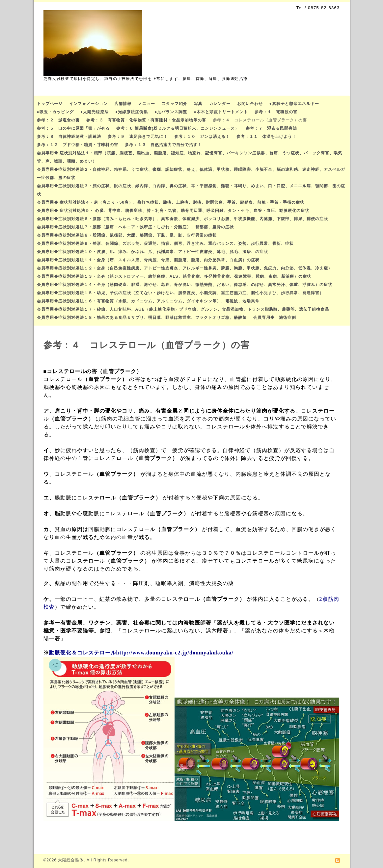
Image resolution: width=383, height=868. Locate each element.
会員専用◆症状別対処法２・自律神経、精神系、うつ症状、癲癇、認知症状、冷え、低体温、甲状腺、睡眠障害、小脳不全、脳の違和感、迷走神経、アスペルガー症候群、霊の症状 (191, 174)
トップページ (50, 104)
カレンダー (220, 104)
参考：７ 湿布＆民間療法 (271, 128)
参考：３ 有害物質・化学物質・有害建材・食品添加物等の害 (146, 120)
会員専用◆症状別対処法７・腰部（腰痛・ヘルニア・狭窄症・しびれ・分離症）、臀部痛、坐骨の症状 (135, 227)
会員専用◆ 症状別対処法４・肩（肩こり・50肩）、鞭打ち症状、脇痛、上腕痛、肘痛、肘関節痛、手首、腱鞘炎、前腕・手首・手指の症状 (171, 202)
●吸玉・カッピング (55, 112)
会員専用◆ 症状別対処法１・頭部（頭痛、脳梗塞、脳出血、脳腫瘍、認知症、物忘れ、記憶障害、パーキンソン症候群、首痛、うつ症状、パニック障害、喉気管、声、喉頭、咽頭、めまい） (190, 157)
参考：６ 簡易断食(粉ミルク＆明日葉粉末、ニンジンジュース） (178, 128)
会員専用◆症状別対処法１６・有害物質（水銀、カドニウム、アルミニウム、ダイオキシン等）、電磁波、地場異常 (148, 301)
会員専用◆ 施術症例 (275, 318)
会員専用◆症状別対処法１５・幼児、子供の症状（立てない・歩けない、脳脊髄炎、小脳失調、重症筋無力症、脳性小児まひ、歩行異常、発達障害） (180, 293)
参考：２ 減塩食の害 (58, 120)
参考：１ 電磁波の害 (276, 112)
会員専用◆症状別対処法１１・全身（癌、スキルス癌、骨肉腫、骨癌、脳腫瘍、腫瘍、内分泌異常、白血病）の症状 (148, 260)
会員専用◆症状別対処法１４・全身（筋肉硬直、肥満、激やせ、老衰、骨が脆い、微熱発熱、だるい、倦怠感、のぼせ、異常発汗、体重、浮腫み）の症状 (185, 285)
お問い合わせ (250, 104)
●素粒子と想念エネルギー (294, 104)
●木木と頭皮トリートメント (221, 112)
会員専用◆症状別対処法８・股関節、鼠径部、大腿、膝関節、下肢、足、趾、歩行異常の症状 (127, 235)
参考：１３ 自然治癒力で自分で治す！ (163, 145)
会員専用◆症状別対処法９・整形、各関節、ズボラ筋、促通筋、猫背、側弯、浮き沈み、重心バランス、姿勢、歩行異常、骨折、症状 (165, 243)
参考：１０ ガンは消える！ (202, 137)
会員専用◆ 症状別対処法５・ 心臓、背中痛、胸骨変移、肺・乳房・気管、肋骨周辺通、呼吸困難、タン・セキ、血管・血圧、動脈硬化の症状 (173, 211)
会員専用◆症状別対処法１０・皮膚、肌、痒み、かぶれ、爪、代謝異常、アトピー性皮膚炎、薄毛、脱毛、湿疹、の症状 (152, 252)
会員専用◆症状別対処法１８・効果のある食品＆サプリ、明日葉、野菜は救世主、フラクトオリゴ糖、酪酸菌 (142, 318)
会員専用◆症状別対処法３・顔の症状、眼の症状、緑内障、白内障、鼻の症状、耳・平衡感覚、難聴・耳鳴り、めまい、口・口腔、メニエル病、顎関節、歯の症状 (191, 190)
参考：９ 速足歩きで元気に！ (138, 137)
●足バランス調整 (171, 112)
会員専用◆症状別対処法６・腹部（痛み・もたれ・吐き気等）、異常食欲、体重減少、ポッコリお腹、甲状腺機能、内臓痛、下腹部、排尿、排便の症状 (182, 219)
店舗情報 (123, 104)
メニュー (147, 104)
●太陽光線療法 (95, 112)
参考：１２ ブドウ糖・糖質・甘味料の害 (78, 145)
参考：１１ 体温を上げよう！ (266, 137)
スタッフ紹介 (175, 104)
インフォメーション (88, 104)
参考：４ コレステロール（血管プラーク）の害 (260, 120)
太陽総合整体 (71, 860)
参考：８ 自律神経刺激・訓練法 (69, 137)
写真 (198, 104)
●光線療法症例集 (132, 112)
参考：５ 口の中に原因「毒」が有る (73, 128)
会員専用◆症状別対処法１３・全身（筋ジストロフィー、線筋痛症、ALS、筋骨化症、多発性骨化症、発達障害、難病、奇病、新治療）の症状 (174, 276)
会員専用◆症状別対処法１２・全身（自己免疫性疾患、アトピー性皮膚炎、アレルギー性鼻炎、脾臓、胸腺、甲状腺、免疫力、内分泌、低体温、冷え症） (185, 268)
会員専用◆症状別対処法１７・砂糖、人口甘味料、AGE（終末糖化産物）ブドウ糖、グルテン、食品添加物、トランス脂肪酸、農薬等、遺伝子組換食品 (183, 309)
